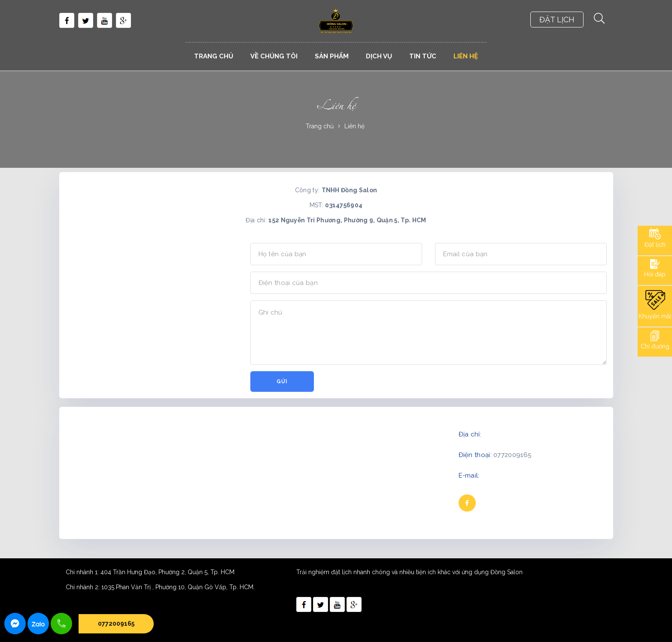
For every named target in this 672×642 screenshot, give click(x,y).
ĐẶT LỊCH (557, 20)
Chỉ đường (655, 346)
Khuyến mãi (655, 316)
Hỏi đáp (655, 274)
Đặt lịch (655, 245)
